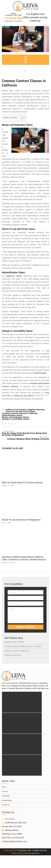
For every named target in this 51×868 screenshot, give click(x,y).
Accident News (7, 799)
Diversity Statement (32, 851)
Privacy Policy (17, 851)
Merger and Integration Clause (15, 417)
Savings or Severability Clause (16, 418)
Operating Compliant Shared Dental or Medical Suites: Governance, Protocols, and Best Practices (24, 558)
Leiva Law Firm (10, 849)
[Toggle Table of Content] (21, 118)
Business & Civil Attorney (14, 642)
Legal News (6, 794)
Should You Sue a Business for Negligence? (21, 519)
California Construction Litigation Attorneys (25, 409)
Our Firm (5, 790)
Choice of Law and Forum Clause (20, 411)
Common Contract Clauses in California (20, 413)
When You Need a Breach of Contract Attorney (22, 482)
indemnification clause (12, 415)
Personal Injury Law (13, 655)
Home (4, 785)
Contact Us (6, 803)
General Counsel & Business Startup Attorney (23, 646)
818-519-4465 (13, 17)
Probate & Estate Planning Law (17, 650)
